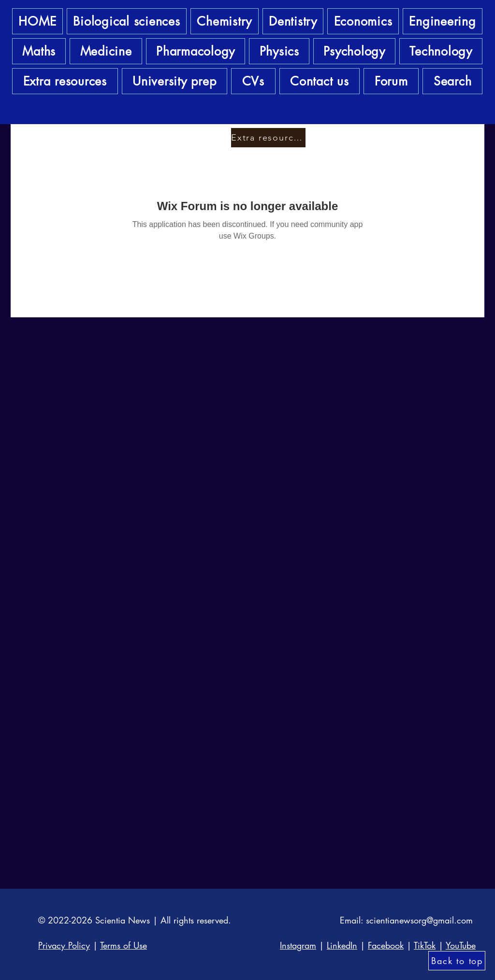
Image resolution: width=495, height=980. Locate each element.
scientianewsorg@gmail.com (419, 920)
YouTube (461, 945)
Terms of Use (124, 945)
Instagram (298, 945)
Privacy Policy (64, 945)
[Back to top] (457, 961)
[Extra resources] (268, 138)
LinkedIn (342, 945)
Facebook (386, 945)
